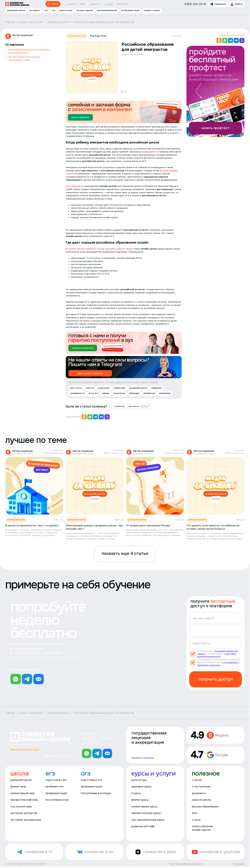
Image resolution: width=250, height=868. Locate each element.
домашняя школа (16, 10)
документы (199, 793)
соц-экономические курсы (148, 820)
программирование (107, 10)
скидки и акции (152, 10)
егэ (46, 10)
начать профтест (215, 128)
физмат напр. (18, 787)
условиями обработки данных (217, 652)
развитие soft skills (143, 826)
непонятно (139, 406)
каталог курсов (85, 10)
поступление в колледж (96, 793)
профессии (149, 393)
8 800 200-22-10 (59, 756)
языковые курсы (141, 787)
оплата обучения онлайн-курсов (202, 828)
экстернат (35, 10)
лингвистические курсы (146, 813)
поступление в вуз (57, 800)
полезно (120, 406)
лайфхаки (157, 388)
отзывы (109, 4)
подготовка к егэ (56, 780)
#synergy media (98, 36)
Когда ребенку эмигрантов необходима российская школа (29, 51)
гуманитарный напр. (23, 793)
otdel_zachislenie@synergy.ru (26, 750)
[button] (195, 631)
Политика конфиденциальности (186, 864)
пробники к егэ (55, 787)
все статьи (76, 388)
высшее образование (205, 807)
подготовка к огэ (91, 780)
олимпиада (165, 393)
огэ (54, 10)
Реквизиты (239, 864)
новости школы (201, 800)
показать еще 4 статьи (125, 553)
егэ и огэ (93, 393)
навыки (106, 393)
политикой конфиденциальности (216, 655)
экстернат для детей (24, 813)
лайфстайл (120, 388)
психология (119, 393)
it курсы (136, 793)
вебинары (134, 393)
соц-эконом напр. (21, 807)
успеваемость (78, 393)
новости (95, 4)
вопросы (123, 4)
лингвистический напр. (24, 800)
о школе (71, 4)
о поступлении (201, 787)
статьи (196, 820)
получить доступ (215, 679)
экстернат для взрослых (26, 820)
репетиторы (66, 10)
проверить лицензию (143, 757)
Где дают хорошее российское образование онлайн (24, 58)
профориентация (130, 10)
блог (83, 4)
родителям (104, 388)
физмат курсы (140, 800)
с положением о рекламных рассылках (218, 664)
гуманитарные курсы (144, 807)
